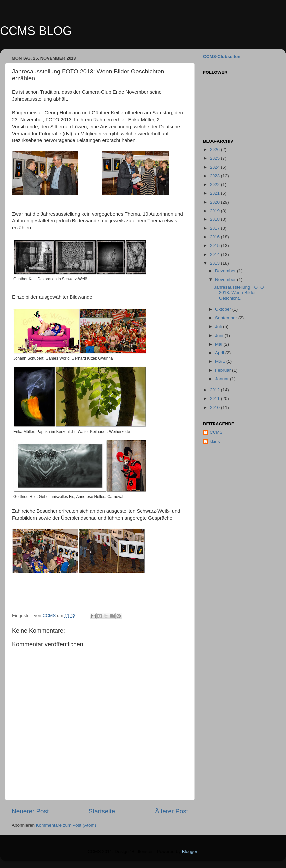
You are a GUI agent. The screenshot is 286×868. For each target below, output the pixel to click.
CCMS (216, 432)
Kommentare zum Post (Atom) (66, 825)
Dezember (226, 271)
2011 (215, 399)
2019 (215, 211)
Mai (219, 344)
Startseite (102, 811)
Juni (220, 335)
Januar (223, 379)
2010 (215, 408)
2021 (215, 193)
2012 (215, 390)
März (221, 361)
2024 (215, 167)
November (226, 280)
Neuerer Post (30, 811)
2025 (215, 158)
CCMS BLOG (36, 31)
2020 (215, 202)
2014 (215, 255)
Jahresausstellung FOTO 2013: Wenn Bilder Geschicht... (239, 292)
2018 (215, 219)
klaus (215, 441)
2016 (215, 237)
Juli (219, 326)
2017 (215, 228)
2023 (215, 176)
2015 (215, 246)
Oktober (224, 309)
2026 (215, 149)
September (227, 318)
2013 (215, 263)
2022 (215, 184)
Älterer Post (171, 811)
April (220, 353)
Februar (224, 370)
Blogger (190, 852)
